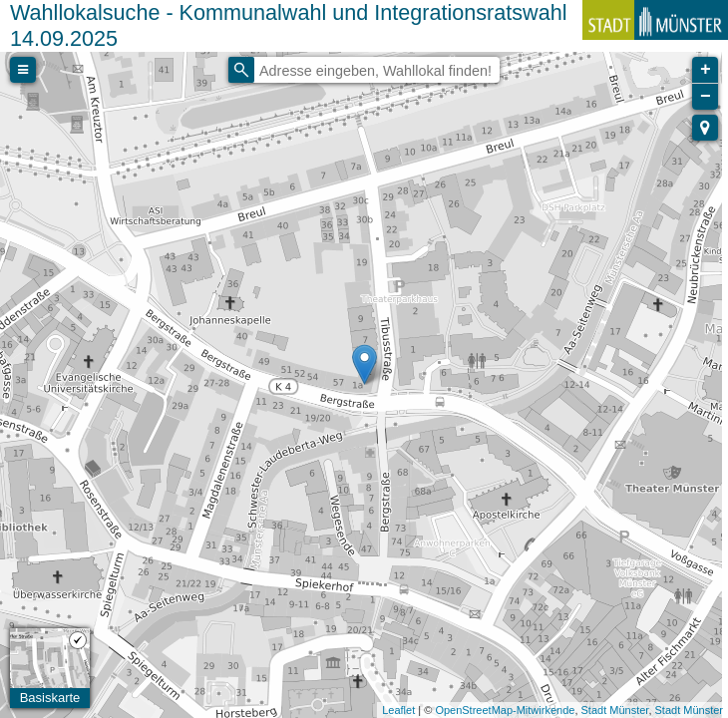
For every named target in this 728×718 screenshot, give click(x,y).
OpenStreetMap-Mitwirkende (505, 710)
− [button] (706, 97)
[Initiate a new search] (241, 70)
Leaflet (398, 710)
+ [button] (706, 70)
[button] (705, 128)
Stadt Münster (615, 710)
